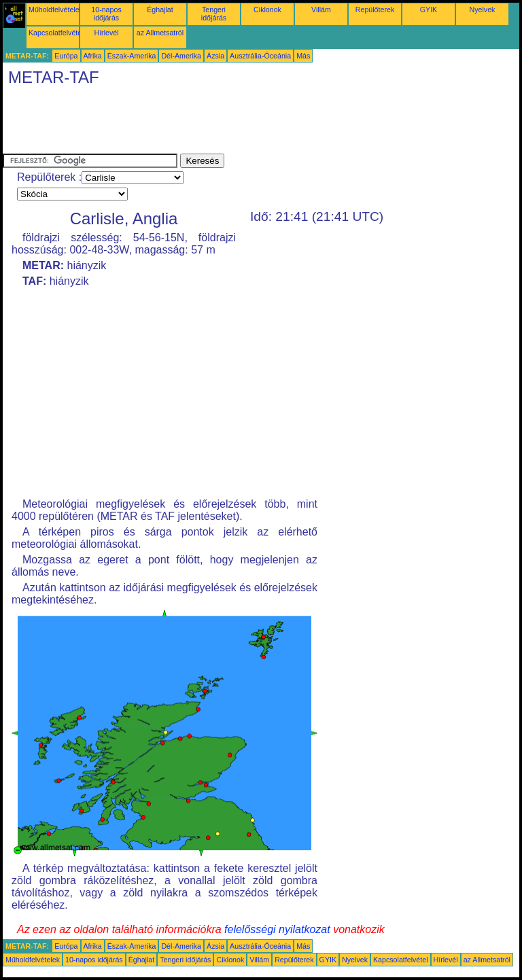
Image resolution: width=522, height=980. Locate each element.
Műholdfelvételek (56, 10)
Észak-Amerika (132, 56)
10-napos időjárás (106, 14)
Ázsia (215, 56)
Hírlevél (106, 33)
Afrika (93, 56)
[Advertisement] (250, 123)
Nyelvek (483, 10)
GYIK (429, 10)
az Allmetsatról (160, 33)
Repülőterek (375, 10)
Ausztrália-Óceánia (260, 56)
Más (303, 56)
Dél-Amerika (181, 56)
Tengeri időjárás (214, 14)
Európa (66, 56)
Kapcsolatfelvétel (56, 33)
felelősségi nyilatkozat (277, 929)
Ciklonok (267, 10)
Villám (321, 10)
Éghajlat (160, 10)
